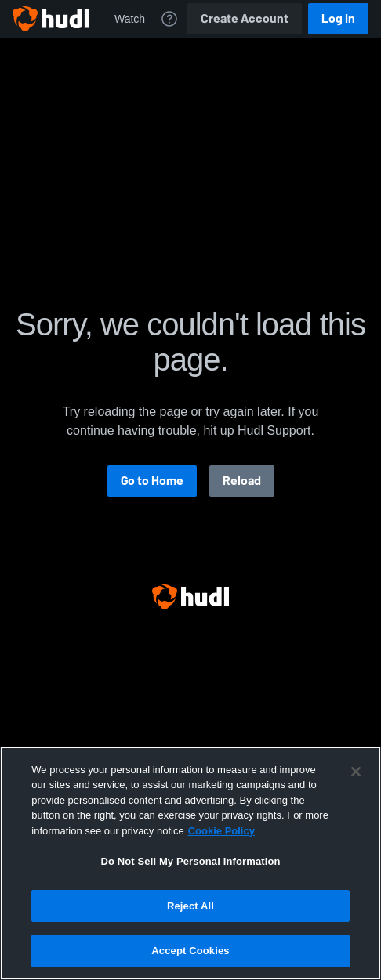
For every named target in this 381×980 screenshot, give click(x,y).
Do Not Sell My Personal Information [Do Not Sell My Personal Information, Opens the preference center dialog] (190, 861)
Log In (338, 18)
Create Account (245, 18)
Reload (242, 481)
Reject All (190, 906)
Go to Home (152, 481)
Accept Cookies (190, 951)
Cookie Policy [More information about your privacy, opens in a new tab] (221, 831)
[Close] (356, 772)
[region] (190, 863)
